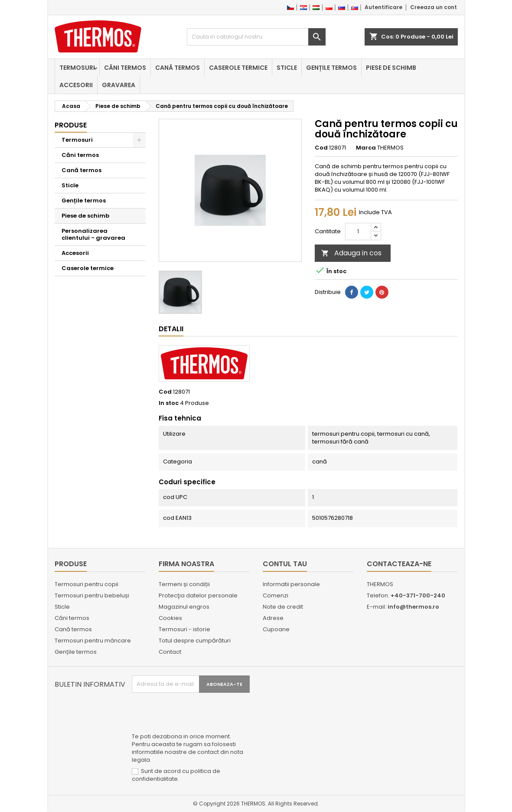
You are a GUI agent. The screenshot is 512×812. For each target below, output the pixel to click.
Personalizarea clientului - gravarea (93, 234)
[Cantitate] (358, 232)
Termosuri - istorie (184, 629)
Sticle (287, 68)
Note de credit (283, 607)
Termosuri (77, 68)
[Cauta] (256, 37)
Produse (71, 125)
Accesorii (76, 85)
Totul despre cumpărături (195, 641)
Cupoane (276, 629)
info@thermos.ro (413, 607)
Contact (170, 652)
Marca (366, 148)
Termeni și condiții (184, 584)
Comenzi (276, 595)
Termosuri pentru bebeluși (92, 595)
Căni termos (125, 68)
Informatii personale (291, 584)
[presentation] (198, 714)
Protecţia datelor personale (198, 595)
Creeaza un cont (434, 7)
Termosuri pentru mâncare (93, 641)
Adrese (273, 618)
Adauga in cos (351, 253)
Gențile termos (331, 68)
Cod (321, 148)
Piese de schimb (391, 68)
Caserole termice (238, 68)
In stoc (169, 403)
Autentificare (383, 7)
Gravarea (119, 85)
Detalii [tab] (171, 329)
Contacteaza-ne (399, 564)
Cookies (170, 618)
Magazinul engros (184, 607)
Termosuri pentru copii (86, 584)
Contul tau (285, 564)
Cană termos (178, 68)
